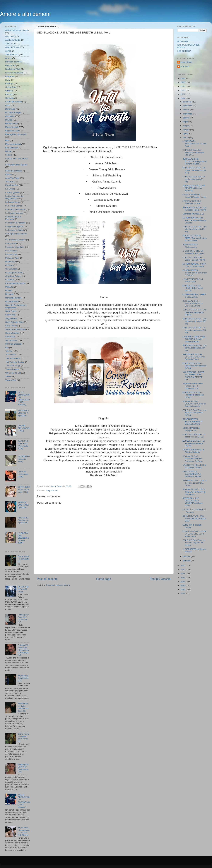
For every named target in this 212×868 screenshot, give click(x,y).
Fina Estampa (12, 148)
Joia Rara (10, 182)
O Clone (9, 265)
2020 (183, 566)
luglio (186, 122)
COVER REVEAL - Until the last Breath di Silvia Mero (194, 518)
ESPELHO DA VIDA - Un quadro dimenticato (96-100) (195, 170)
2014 (183, 589)
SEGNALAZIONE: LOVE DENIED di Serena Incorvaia (194, 188)
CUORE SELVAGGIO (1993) (24, 428)
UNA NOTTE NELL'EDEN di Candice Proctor (194, 466)
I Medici (9, 155)
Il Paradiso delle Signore (16, 165)
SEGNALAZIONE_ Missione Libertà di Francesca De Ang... (193, 459)
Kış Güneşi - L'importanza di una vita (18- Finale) (24, 831)
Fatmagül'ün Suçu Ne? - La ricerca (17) (23, 618)
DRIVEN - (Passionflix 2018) (23, 474)
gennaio (187, 561)
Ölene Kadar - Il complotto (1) (24, 559)
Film (7, 140)
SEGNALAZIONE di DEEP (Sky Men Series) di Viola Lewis (195, 238)
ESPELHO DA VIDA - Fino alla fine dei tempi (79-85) (195, 229)
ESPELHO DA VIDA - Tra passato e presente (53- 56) (195, 330)
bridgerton (10, 76)
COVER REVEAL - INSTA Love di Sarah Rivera (194, 265)
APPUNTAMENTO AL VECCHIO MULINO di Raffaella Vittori (194, 357)
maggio (187, 130)
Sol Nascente (11, 340)
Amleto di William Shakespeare (190, 246)
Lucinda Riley (11, 254)
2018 (183, 574)
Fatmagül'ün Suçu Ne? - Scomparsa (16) (23, 768)
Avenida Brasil (12, 54)
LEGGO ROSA (184, 51)
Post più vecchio (160, 579)
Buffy (8, 80)
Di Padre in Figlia (13, 113)
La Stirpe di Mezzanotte (16, 234)
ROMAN (9, 291)
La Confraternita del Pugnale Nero (14, 197)
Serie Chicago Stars (14, 322)
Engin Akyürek (12, 127)
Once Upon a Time (14, 272)
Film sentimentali (13, 144)
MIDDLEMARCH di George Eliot (191, 429)
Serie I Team (11, 326)
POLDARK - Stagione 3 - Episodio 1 (23, 413)
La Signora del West (15, 230)
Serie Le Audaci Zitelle (15, 329)
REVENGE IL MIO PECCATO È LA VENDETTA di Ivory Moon (193, 502)
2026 (183, 78)
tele (7, 348)
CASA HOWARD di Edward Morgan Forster (194, 196)
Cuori (8, 105)
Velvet (8, 376)
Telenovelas (11, 355)
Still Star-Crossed (13, 344)
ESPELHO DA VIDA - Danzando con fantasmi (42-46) (194, 366)
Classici (9, 94)
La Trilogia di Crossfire (15, 240)
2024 (183, 86)
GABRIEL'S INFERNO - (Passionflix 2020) (23, 445)
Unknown (185, 66)
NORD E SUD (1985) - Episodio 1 (24, 505)
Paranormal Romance (15, 283)
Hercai (8, 151)
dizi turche (10, 116)
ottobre (186, 110)
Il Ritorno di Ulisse (14, 171)
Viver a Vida (11, 380)
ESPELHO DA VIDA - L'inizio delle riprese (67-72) (193, 288)
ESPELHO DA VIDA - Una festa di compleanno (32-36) (194, 413)
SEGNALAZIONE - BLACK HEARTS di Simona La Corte (193, 303)
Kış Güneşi (10, 189)
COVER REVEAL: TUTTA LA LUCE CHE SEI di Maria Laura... (194, 534)
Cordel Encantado (14, 102)
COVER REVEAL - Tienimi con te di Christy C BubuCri (195, 273)
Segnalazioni (52, 490)
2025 (183, 82)
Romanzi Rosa (12, 301)
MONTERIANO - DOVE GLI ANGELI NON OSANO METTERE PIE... (193, 376)
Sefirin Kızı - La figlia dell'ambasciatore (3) (23, 707)
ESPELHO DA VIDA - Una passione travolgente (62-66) (194, 312)
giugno (186, 126)
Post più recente (47, 579)
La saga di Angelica (14, 226)
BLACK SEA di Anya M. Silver (23, 589)
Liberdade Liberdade (15, 247)
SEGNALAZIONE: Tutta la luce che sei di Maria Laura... (194, 483)
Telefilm (9, 351)
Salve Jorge (11, 311)
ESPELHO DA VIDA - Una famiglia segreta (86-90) (195, 209)
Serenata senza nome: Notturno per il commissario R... (193, 386)
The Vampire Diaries (15, 362)
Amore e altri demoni (25, 14)
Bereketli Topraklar (14, 62)
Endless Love (11, 123)
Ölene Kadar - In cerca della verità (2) (24, 738)
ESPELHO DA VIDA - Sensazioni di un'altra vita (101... (193, 152)
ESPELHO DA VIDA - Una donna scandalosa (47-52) (194, 348)
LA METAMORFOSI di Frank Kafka (193, 280)
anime (8, 51)
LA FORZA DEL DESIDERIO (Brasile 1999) (23, 538)
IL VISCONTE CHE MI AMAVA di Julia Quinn (194, 252)
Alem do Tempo (12, 47)
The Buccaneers (13, 358)
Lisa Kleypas (11, 251)
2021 (183, 98)
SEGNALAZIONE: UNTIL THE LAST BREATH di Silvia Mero (194, 492)
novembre (188, 106)
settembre (188, 114)
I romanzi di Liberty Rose (17, 158)
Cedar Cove (11, 87)
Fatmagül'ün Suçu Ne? (16, 134)
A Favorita (10, 36)
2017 (183, 578)
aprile (186, 134)
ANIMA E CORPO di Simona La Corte (192, 202)
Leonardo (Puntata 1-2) (193, 214)
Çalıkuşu (9, 83)
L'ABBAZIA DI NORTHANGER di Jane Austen (195, 143)
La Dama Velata (13, 202)
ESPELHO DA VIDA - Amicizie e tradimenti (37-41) (193, 395)
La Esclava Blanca (14, 206)
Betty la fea (10, 65)
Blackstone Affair (13, 69)
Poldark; (9, 287)
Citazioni (9, 91)
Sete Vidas (10, 337)
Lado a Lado (11, 243)
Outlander (10, 280)
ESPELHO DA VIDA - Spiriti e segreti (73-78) (194, 259)
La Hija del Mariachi (14, 213)
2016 (183, 582)
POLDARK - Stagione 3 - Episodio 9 (23, 520)
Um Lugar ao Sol (13, 373)
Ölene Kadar (11, 269)
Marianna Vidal (12, 258)
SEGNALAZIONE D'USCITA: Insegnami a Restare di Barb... (194, 161)
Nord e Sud (10, 262)
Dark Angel (10, 109)
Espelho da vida (13, 131)
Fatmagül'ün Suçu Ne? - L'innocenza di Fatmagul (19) (23, 650)
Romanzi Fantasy (13, 298)
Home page (104, 579)
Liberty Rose (186, 62)
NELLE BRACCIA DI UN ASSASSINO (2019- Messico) (24, 398)
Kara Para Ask (12, 185)
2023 (183, 90)
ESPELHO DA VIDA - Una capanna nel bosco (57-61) (194, 321)
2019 (183, 570)
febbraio (187, 557)
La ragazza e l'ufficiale (15, 223)
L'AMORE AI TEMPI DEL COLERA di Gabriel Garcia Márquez (194, 339)
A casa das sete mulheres (17, 30)
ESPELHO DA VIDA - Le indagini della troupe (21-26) (194, 443)
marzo (186, 138)
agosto (186, 118)
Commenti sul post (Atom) (58, 585)
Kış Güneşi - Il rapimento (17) (23, 678)
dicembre (187, 102)
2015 (183, 586)
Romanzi (9, 294)
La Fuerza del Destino (15, 209)
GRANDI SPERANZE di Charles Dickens (193, 451)
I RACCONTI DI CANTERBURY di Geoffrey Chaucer (192, 474)
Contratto (10, 98)
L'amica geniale (12, 192)
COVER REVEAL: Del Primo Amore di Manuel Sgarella (194, 220)
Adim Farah (11, 44)
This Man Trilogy (13, 366)
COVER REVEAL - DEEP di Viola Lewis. (194, 296)
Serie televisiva (12, 333)
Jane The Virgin (12, 178)
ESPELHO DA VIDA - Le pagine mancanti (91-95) (194, 179)
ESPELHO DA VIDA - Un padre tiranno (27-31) (194, 436)
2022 (183, 94)
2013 (183, 594)
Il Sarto (9, 174)
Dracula (9, 120)
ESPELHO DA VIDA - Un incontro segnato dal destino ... (194, 543)
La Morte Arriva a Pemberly (13, 218)
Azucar (9, 58)
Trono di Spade (12, 369)
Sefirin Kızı (10, 315)
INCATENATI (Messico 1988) (24, 459)
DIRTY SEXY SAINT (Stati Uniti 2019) (24, 489)
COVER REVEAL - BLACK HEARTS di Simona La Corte (193, 421)
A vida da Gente (13, 40)
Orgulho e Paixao (13, 276)
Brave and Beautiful (14, 73)
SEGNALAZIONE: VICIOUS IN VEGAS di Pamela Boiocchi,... (194, 404)
